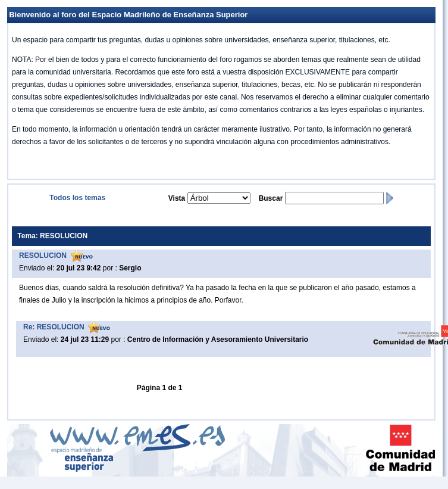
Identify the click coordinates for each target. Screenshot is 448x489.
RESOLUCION (43, 256)
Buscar (271, 198)
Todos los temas (77, 198)
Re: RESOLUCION (54, 327)
